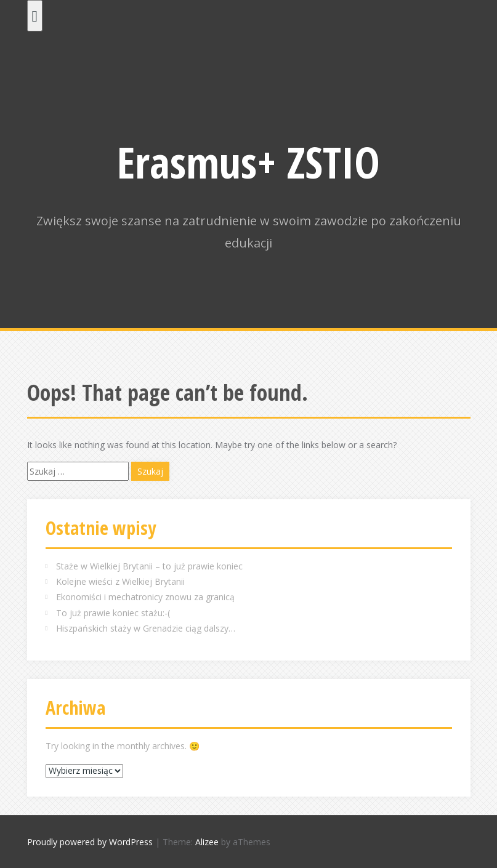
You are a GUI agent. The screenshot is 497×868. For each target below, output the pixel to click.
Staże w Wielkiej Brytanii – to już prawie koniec (149, 566)
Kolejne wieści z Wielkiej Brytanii (120, 581)
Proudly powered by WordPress (90, 842)
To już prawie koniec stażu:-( (113, 613)
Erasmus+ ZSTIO (248, 162)
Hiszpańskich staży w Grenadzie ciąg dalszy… (146, 628)
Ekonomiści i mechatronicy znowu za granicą (145, 597)
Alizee (207, 842)
